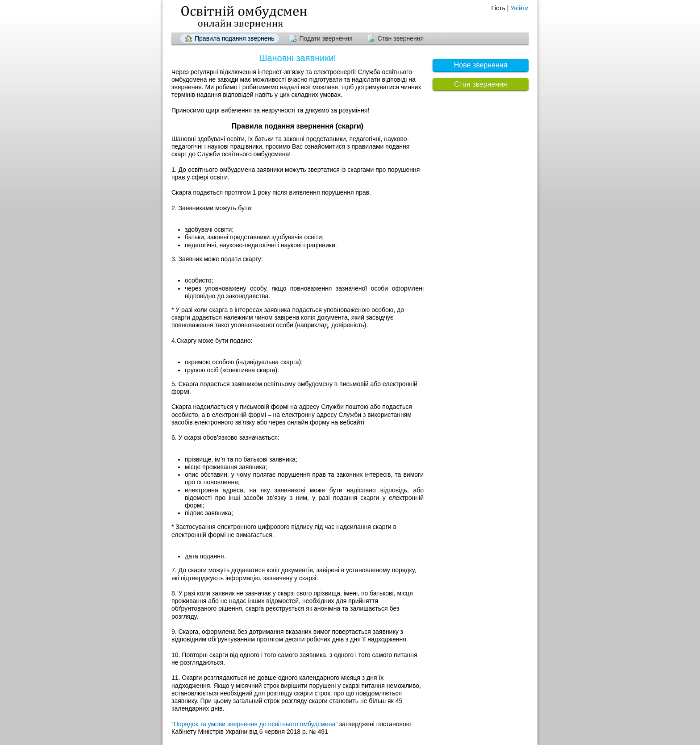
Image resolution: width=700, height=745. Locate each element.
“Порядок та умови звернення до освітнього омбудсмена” (254, 724)
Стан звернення (400, 38)
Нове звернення (481, 65)
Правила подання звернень (235, 38)
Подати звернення (326, 38)
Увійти (519, 8)
